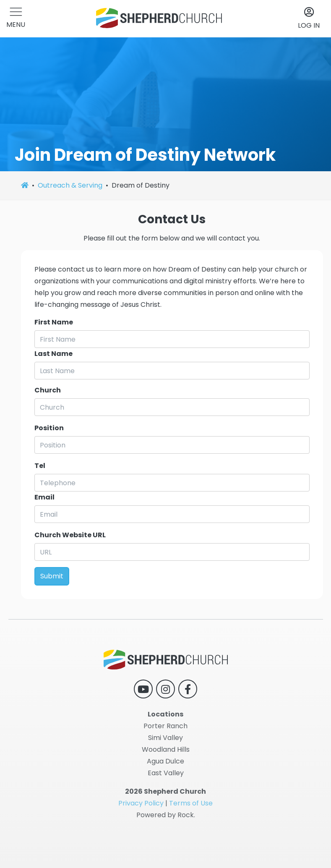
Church (48, 390)
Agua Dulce (165, 761)
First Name (54, 322)
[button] (16, 19)
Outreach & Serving (70, 185)
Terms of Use (191, 803)
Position (49, 428)
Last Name (53, 354)
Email (44, 497)
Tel (40, 466)
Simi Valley (165, 738)
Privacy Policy (141, 803)
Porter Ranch (165, 726)
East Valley (166, 773)
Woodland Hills (166, 749)
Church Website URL (70, 535)
